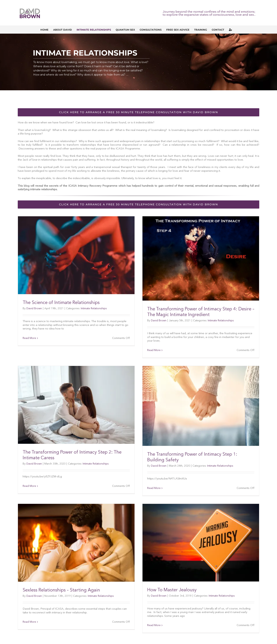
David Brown (34, 308)
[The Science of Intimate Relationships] (76, 255)
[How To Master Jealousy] (201, 543)
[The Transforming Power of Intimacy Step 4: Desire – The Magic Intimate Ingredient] (201, 259)
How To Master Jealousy (172, 590)
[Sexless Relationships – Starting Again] (76, 543)
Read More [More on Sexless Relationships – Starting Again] (29, 622)
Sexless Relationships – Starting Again (61, 590)
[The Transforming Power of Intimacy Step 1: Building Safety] (201, 406)
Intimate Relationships (94, 308)
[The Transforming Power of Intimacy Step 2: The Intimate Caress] (76, 405)
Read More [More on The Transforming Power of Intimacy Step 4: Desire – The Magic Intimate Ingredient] (154, 350)
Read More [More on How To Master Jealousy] (154, 625)
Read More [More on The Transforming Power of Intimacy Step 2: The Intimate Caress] (29, 486)
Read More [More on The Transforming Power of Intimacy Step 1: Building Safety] (154, 488)
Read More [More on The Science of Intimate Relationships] (29, 338)
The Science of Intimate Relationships (61, 303)
